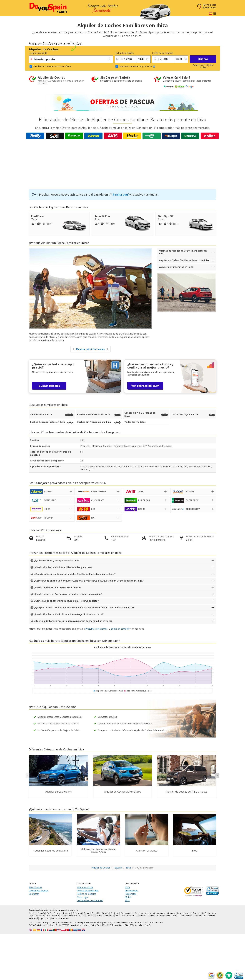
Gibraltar (139, 913)
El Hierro (115, 913)
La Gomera (195, 913)
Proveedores (131, 891)
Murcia (100, 916)
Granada (171, 913)
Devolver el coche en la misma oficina (52, 66)
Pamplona (109, 916)
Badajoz (67, 913)
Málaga (64, 916)
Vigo (41, 918)
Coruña (105, 913)
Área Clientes (35, 887)
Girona (148, 913)
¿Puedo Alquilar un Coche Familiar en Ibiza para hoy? (63, 567)
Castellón (96, 913)
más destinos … (63, 918)
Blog (127, 900)
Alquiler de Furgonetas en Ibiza (176, 267)
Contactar (34, 894)
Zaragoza (50, 918)
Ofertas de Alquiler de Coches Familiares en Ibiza (183, 252)
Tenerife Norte (186, 916)
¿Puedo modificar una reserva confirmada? (58, 587)
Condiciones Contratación (90, 900)
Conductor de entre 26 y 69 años (137, 66)
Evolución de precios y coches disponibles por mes (123, 647)
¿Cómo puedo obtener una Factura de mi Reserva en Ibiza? (66, 601)
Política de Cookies (86, 894)
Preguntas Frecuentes (96, 629)
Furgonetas (131, 894)
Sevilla (175, 916)
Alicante (32, 913)
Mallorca (73, 916)
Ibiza (64, 405)
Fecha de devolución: (163, 53)
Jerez (186, 913)
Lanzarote (39, 916)
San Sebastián (128, 916)
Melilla (82, 916)
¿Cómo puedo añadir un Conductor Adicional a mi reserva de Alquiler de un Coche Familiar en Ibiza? (89, 581)
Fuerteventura (127, 913)
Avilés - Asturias (54, 913)
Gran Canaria (159, 913)
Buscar (203, 59)
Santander (141, 916)
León (48, 916)
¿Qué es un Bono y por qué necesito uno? (57, 561)
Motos (128, 897)
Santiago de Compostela (159, 916)
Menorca (91, 916)
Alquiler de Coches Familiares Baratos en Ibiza (184, 260)
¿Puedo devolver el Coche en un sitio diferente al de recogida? (68, 594)
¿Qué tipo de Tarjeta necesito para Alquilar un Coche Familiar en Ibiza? (73, 621)
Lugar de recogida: (38, 53)
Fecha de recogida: (124, 53)
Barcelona (77, 913)
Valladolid (33, 918)
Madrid (56, 916)
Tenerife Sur (200, 916)
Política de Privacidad (88, 891)
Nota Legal (82, 897)
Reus (118, 916)
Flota (127, 887)
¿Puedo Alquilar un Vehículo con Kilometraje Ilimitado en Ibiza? (69, 614)
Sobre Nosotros (85, 887)
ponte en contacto (120, 629)
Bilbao (87, 913)
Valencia (211, 916)
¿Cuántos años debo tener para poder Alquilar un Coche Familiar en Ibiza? (75, 574)
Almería (41, 913)
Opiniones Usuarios (39, 891)
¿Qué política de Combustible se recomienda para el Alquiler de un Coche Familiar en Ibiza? (84, 608)
